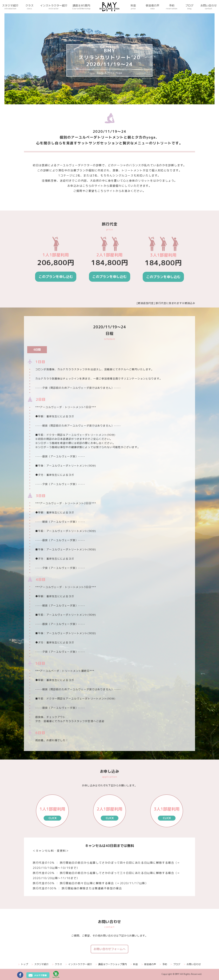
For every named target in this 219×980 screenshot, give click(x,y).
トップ (23, 964)
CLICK (53, 818)
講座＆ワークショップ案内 (111, 964)
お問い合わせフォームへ (110, 949)
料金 (134, 964)
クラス (57, 964)
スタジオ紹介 (40, 964)
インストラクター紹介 (79, 964)
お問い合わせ (192, 964)
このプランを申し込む (56, 277)
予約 (163, 964)
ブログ (175, 964)
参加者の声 (149, 964)
